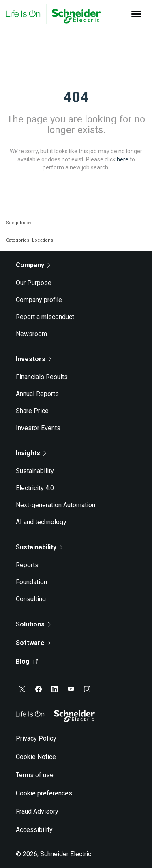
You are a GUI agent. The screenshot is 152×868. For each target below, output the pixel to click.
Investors (34, 359)
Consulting (31, 599)
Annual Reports (37, 394)
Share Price (32, 411)
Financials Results (42, 377)
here (123, 159)
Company (33, 265)
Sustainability (35, 471)
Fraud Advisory (37, 811)
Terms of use (35, 775)
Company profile (39, 300)
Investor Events (38, 428)
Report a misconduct (45, 317)
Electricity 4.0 (35, 488)
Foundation (31, 582)
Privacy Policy (36, 738)
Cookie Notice (36, 757)
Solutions (33, 624)
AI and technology (41, 522)
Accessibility (34, 830)
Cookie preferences (44, 793)
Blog (27, 661)
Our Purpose (34, 283)
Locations (43, 240)
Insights (31, 453)
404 (76, 97)
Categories (18, 240)
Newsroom (31, 334)
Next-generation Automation (56, 505)
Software (33, 643)
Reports (27, 565)
